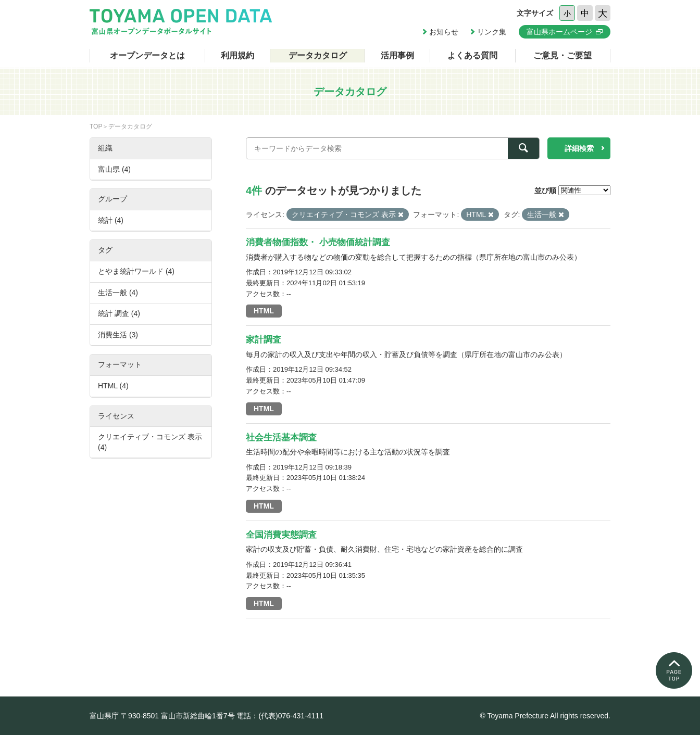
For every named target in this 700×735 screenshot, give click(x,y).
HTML (264, 311)
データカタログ (318, 55)
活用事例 (397, 55)
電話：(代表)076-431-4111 (280, 716)
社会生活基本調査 (281, 438)
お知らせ (444, 32)
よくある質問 (472, 55)
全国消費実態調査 (281, 535)
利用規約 (238, 55)
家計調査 (264, 340)
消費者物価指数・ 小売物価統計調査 (318, 242)
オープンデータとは (147, 55)
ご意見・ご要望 (562, 55)
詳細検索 (579, 148)
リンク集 (492, 32)
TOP (96, 126)
